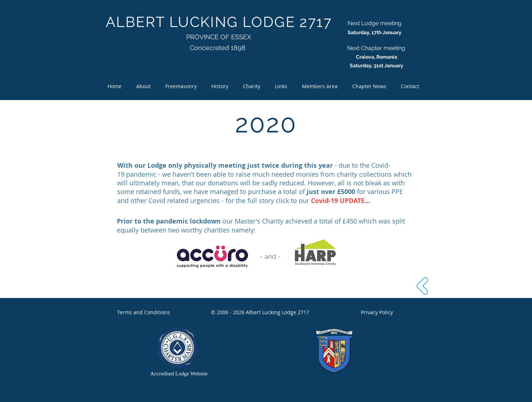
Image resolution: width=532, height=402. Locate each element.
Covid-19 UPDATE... (341, 201)
